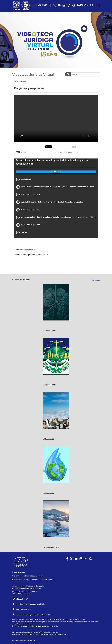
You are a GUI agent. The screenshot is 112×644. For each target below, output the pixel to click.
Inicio (16, 81)
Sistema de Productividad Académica (27, 576)
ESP (79, 5)
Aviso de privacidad (22, 609)
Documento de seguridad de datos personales (33, 615)
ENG (86, 5)
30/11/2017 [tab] (56, 172)
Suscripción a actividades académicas (30, 604)
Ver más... (96, 280)
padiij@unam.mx (63, 634)
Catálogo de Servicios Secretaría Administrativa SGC (34, 580)
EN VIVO (41, 5)
